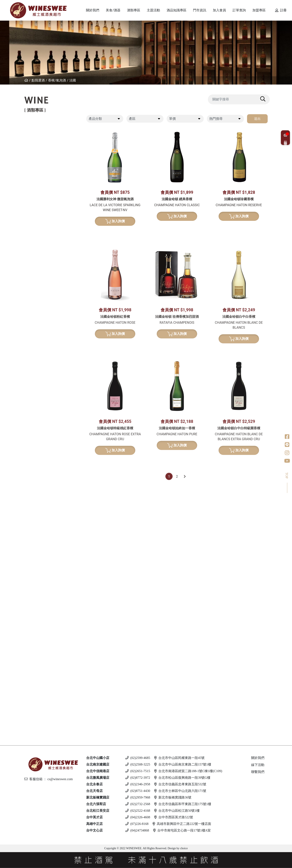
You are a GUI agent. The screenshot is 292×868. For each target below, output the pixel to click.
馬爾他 (38, 678)
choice (184, 848)
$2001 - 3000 (43, 636)
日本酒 (35, 449)
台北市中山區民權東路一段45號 (179, 758)
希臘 (37, 208)
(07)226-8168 (137, 824)
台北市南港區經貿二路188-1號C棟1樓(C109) (188, 771)
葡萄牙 (38, 162)
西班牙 (38, 155)
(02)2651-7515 (138, 771)
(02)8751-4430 (138, 791)
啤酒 (33, 664)
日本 (37, 378)
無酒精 (35, 720)
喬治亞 (38, 169)
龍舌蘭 (35, 431)
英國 (37, 540)
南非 (37, 257)
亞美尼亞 (40, 176)
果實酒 (38, 470)
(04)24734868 (137, 830)
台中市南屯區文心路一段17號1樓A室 (182, 830)
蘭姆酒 (35, 615)
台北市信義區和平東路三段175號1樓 (183, 804)
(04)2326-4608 (138, 817)
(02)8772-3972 (138, 778)
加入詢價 (115, 222)
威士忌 (35, 357)
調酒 (33, 703)
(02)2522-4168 (138, 811)
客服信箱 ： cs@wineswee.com (49, 779)
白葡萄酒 (37, 201)
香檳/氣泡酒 (57, 80)
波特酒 (35, 339)
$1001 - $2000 (46, 302)
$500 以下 (41, 728)
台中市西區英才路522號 (174, 817)
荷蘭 (37, 413)
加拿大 (38, 572)
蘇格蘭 (38, 392)
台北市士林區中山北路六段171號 (180, 791)
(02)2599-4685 (138, 758)
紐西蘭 (38, 134)
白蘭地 (35, 495)
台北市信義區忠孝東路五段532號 (180, 784)
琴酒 (33, 583)
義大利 (38, 148)
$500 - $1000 (45, 295)
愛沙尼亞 (40, 692)
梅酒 (37, 463)
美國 (37, 190)
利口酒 (35, 533)
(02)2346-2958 (138, 784)
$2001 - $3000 (46, 308)
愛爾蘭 (38, 385)
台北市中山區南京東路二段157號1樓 (183, 764)
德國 (37, 222)
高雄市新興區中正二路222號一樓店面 (182, 824)
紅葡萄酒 (37, 127)
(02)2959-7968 (138, 797)
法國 (73, 80)
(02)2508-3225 (138, 764)
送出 (257, 119)
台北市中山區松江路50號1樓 (177, 811)
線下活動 (258, 765)
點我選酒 (38, 80)
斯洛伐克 (40, 710)
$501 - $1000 (43, 622)
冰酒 (33, 565)
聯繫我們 (258, 772)
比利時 (38, 399)
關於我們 (258, 758)
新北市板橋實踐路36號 (173, 797)
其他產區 (40, 183)
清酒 (37, 456)
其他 (37, 484)
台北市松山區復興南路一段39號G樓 (182, 778)
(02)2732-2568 (138, 804)
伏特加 (35, 646)
